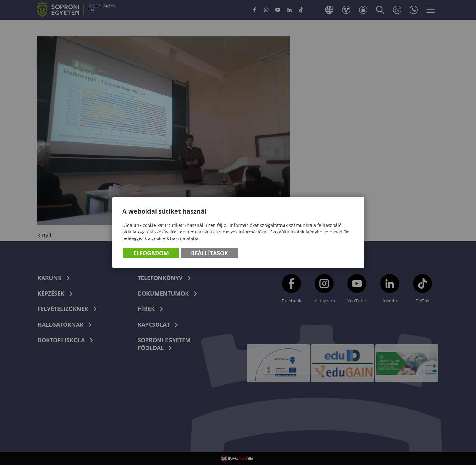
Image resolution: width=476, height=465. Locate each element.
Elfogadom (151, 253)
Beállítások (209, 253)
